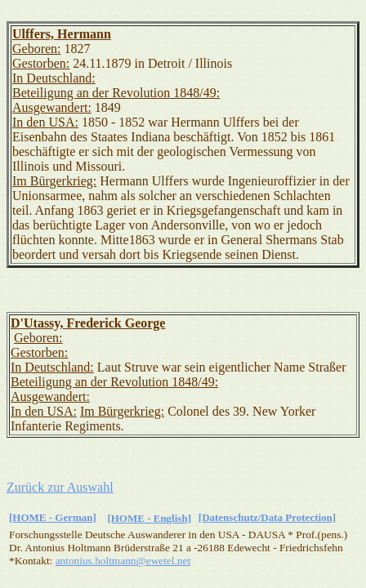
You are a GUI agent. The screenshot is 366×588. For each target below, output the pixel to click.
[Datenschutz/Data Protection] (267, 517)
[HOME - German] (53, 517)
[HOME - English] (149, 518)
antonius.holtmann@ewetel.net (123, 561)
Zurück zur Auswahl (60, 487)
